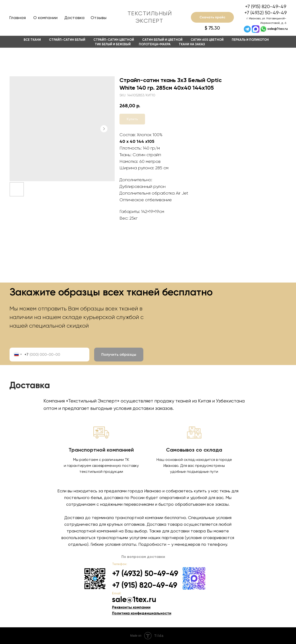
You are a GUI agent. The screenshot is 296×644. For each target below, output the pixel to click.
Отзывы (99, 18)
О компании (45, 18)
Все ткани (32, 40)
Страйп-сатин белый (67, 40)
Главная (18, 18)
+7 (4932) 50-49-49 (266, 13)
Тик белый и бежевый (113, 44)
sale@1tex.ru (277, 29)
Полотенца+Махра (155, 44)
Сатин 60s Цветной (207, 40)
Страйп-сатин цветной (114, 40)
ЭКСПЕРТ (149, 21)
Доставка (74, 18)
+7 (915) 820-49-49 (266, 6)
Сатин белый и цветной (162, 40)
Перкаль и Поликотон (250, 40)
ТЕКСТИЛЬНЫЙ (150, 13)
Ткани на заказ (192, 44)
